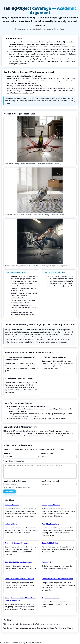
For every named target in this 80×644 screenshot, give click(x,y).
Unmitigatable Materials (51, 505)
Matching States (11, 524)
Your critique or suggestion (14, 461)
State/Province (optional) (50, 481)
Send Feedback (10, 491)
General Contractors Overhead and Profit (57, 579)
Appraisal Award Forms (51, 598)
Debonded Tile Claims (50, 543)
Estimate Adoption (12, 505)
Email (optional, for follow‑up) (15, 481)
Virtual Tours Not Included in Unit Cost (19, 579)
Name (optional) (47, 453)
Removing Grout (48, 562)
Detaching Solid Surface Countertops (19, 562)
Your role (7, 453)
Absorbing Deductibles (50, 524)
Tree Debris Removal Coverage (16, 543)
